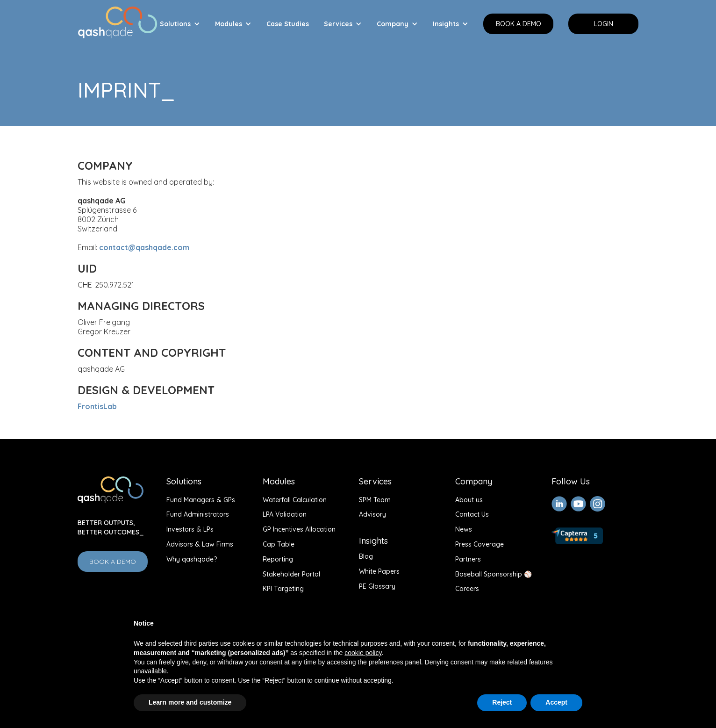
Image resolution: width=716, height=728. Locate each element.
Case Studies (288, 24)
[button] (180, 24)
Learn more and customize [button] (190, 702)
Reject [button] (502, 702)
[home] (118, 20)
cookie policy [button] (363, 653)
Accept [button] (556, 702)
